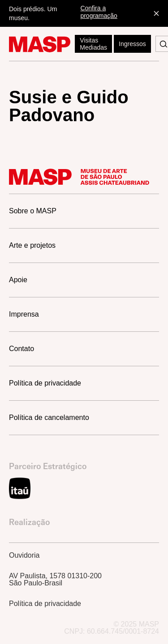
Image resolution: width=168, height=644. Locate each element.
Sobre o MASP (33, 211)
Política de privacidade (45, 383)
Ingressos (132, 44)
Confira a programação (99, 12)
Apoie (18, 280)
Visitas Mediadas (93, 44)
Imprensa (24, 314)
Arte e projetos (32, 245)
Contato (22, 349)
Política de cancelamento (49, 417)
